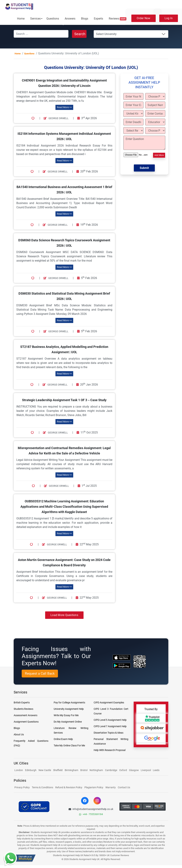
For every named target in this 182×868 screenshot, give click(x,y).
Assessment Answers (26, 715)
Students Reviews (23, 709)
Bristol (84, 770)
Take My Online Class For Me (69, 745)
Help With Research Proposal (110, 750)
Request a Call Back (40, 673)
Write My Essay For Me (66, 715)
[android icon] (122, 666)
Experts (98, 19)
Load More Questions (64, 615)
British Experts (22, 702)
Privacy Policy (22, 787)
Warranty (111, 787)
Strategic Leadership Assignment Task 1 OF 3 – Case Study (64, 400)
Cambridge (111, 770)
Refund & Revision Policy (69, 787)
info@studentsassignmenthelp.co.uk (91, 809)
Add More (159, 155)
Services (35, 19)
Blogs (85, 19)
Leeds (156, 770)
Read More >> (64, 107)
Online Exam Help (63, 739)
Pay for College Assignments (69, 702)
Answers (70, 19)
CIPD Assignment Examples (109, 702)
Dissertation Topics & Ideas (109, 733)
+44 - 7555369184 (91, 814)
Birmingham (71, 770)
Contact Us (124, 787)
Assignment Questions (26, 722)
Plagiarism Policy (94, 787)
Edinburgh (31, 770)
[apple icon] (122, 657)
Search (80, 34)
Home (21, 19)
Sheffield (58, 770)
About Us (19, 734)
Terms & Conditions (42, 787)
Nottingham (96, 770)
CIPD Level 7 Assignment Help (110, 726)
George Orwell (56, 118)
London (19, 770)
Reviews (118, 19)
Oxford (123, 770)
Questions (53, 19)
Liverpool (146, 770)
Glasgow (134, 770)
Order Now (143, 18)
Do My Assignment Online (68, 722)
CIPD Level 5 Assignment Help (110, 720)
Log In (169, 18)
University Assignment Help (69, 709)
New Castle (45, 770)
